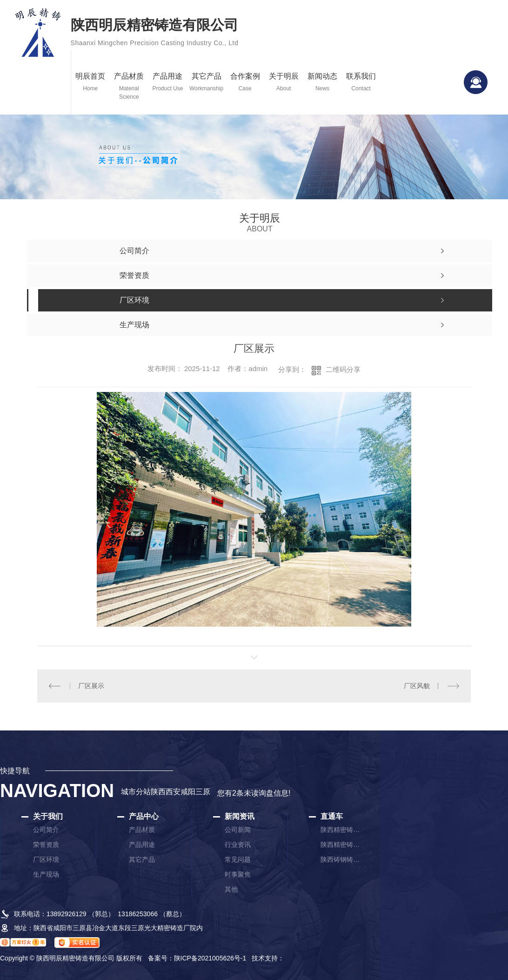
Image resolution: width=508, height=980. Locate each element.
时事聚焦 (238, 874)
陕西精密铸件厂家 (341, 845)
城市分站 (136, 792)
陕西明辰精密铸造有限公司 (155, 34)
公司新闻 (238, 830)
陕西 (158, 792)
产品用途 (168, 82)
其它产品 (206, 82)
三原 (203, 792)
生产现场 (46, 874)
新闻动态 (322, 82)
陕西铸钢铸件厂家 (341, 859)
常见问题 (238, 859)
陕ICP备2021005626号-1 (210, 958)
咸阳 (188, 792)
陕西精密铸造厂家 (341, 830)
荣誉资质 (46, 845)
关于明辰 (284, 82)
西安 (173, 792)
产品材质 (129, 87)
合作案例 (245, 82)
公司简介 (46, 830)
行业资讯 (238, 845)
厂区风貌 (417, 686)
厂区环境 (46, 859)
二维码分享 (343, 369)
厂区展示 (91, 686)
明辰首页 (90, 82)
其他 (231, 889)
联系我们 (361, 82)
